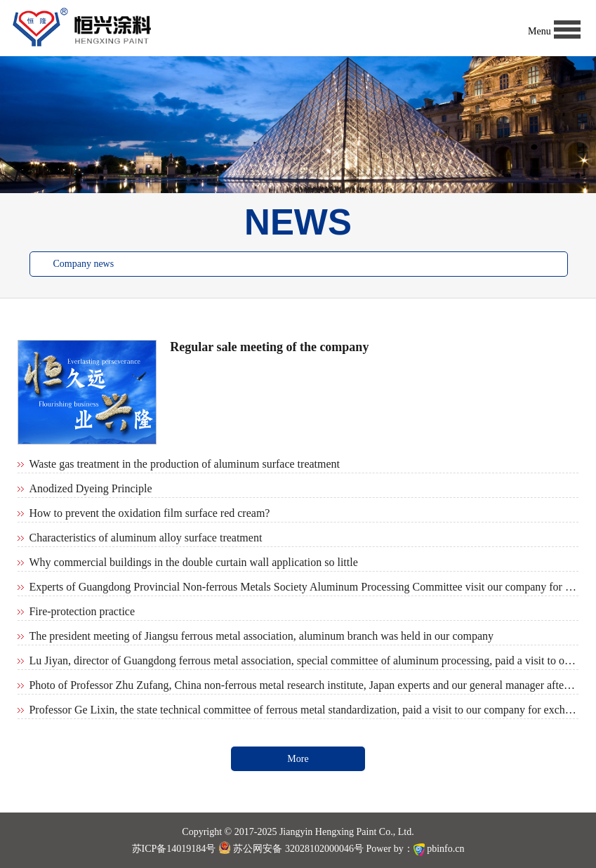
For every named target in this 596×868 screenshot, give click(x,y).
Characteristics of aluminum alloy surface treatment (145, 538)
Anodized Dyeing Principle (90, 488)
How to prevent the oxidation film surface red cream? (149, 513)
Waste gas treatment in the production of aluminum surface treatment (184, 464)
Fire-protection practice (82, 611)
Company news (83, 264)
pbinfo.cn (445, 849)
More (298, 759)
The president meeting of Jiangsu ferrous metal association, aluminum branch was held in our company (261, 636)
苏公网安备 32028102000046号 (291, 849)
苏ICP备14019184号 (174, 849)
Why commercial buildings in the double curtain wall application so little (193, 562)
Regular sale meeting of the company (269, 347)
